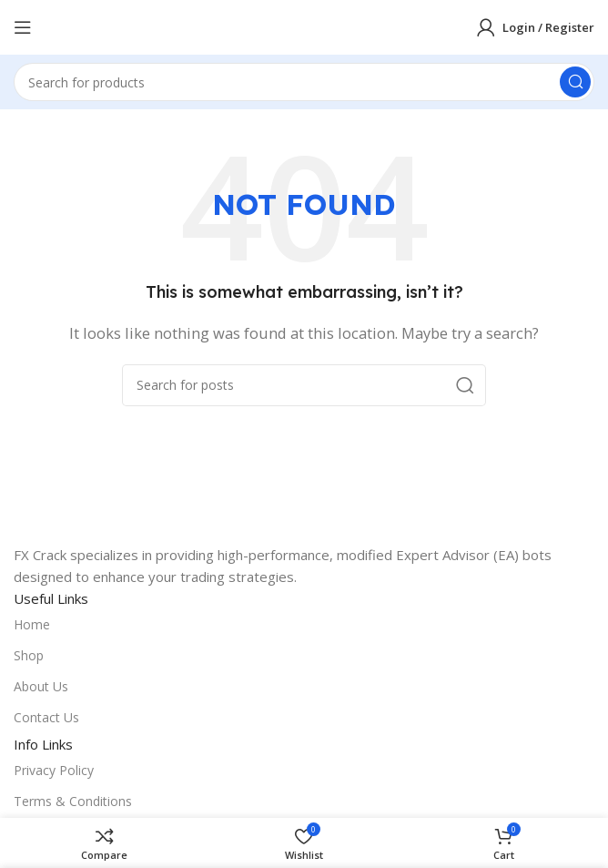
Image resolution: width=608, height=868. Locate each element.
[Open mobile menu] (23, 27)
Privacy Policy (54, 770)
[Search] (304, 82)
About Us (41, 686)
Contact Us (46, 717)
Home (32, 624)
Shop (29, 655)
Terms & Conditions (73, 801)
